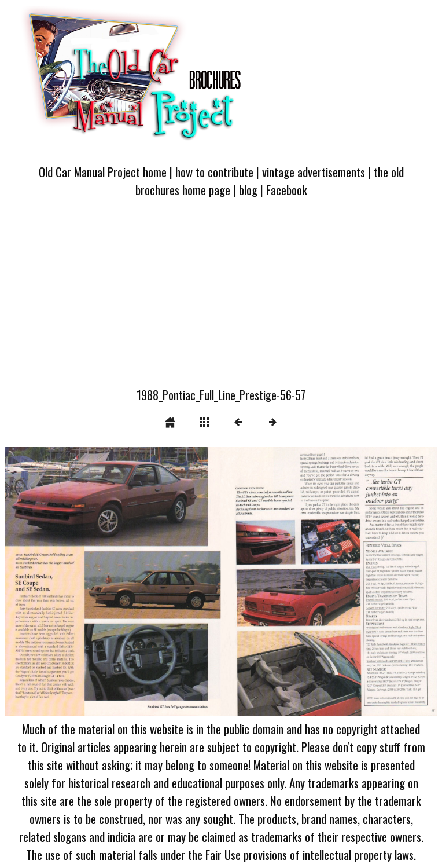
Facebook (287, 190)
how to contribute (214, 172)
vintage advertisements (314, 172)
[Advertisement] (221, 299)
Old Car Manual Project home (103, 172)
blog (248, 190)
